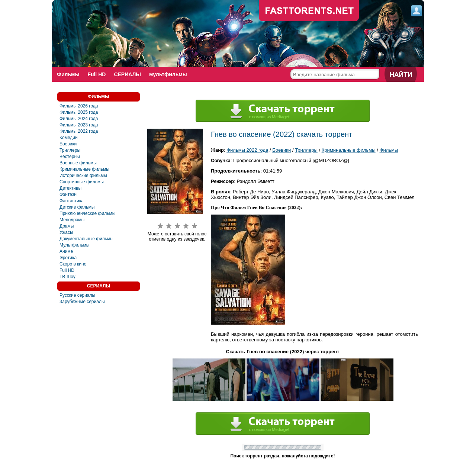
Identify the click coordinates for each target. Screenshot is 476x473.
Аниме (66, 251)
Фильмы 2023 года (79, 125)
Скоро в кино (73, 264)
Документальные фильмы (86, 239)
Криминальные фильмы (84, 169)
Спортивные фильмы (82, 182)
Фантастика (72, 201)
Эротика (68, 258)
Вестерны (70, 157)
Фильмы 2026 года (79, 106)
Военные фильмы (78, 163)
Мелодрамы (72, 220)
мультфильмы (168, 74)
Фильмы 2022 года (79, 131)
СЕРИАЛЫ (127, 74)
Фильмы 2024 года (79, 119)
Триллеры (70, 150)
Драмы (67, 226)
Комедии (69, 138)
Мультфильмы (74, 245)
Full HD (97, 74)
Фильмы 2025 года (79, 112)
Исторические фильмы (83, 176)
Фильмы (68, 74)
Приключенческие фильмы (87, 213)
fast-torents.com (309, 11)
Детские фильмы (77, 207)
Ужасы (66, 232)
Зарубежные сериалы (82, 302)
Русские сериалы (77, 295)
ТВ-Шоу (67, 277)
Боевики (68, 144)
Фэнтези (68, 194)
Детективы (70, 188)
